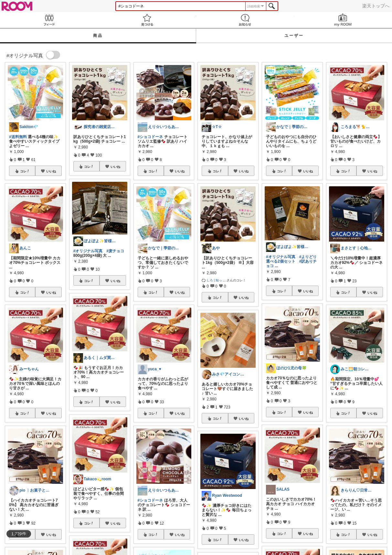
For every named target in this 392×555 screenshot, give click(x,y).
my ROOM (343, 20)
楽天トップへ (376, 6)
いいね (51, 171)
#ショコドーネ (150, 137)
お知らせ (245, 20)
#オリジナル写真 (88, 251)
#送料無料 (18, 137)
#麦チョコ (115, 251)
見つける (147, 20)
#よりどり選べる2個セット (291, 259)
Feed (49, 20)
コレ (25, 171)
